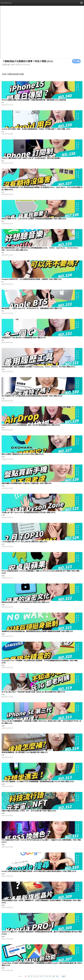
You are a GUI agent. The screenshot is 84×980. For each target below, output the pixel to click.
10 (53, 976)
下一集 (76, 61)
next (63, 976)
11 (57, 976)
